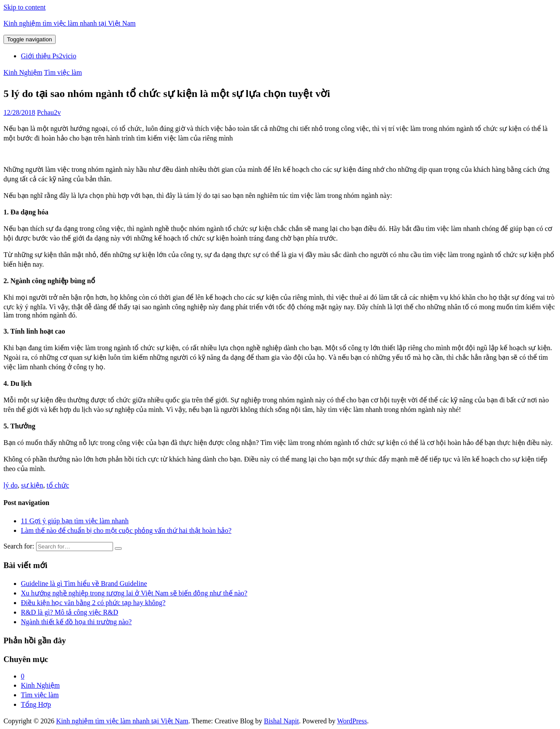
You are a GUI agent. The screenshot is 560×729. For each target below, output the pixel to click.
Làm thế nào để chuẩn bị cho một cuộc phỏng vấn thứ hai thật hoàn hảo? (126, 530)
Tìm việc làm (63, 72)
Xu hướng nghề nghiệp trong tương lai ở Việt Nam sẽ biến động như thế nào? (134, 593)
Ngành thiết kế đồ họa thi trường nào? (76, 622)
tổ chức (58, 485)
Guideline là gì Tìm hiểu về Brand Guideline (84, 584)
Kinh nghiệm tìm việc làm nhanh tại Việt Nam (70, 23)
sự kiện (32, 485)
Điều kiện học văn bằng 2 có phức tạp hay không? (93, 603)
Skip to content (25, 7)
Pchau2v (49, 112)
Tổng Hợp (36, 704)
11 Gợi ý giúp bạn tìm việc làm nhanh (75, 521)
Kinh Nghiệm (23, 72)
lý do (10, 485)
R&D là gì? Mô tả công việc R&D (70, 612)
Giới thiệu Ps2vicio (48, 56)
